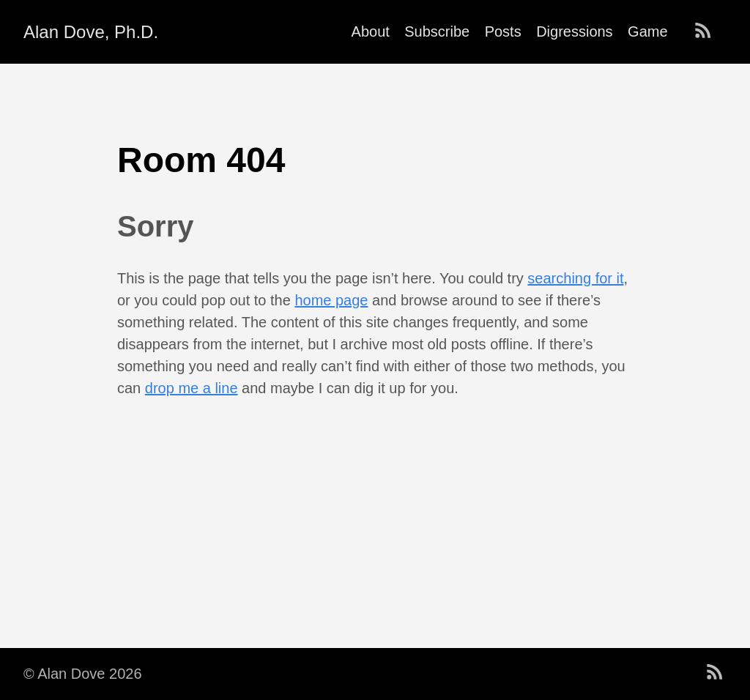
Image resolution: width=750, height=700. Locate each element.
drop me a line (192, 388)
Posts (503, 31)
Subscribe (437, 31)
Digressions (574, 31)
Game (647, 31)
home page (331, 300)
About (371, 31)
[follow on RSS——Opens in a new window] (708, 31)
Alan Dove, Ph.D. (91, 32)
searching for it (575, 278)
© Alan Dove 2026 (83, 674)
